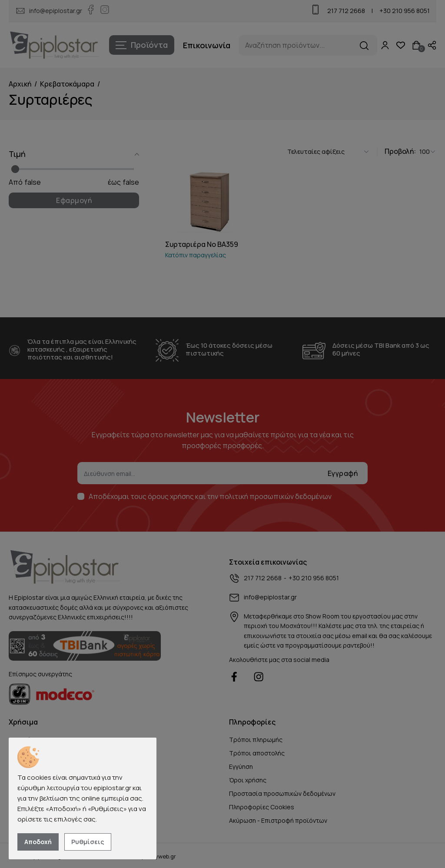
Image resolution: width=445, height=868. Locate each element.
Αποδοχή (38, 842)
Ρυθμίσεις (88, 842)
